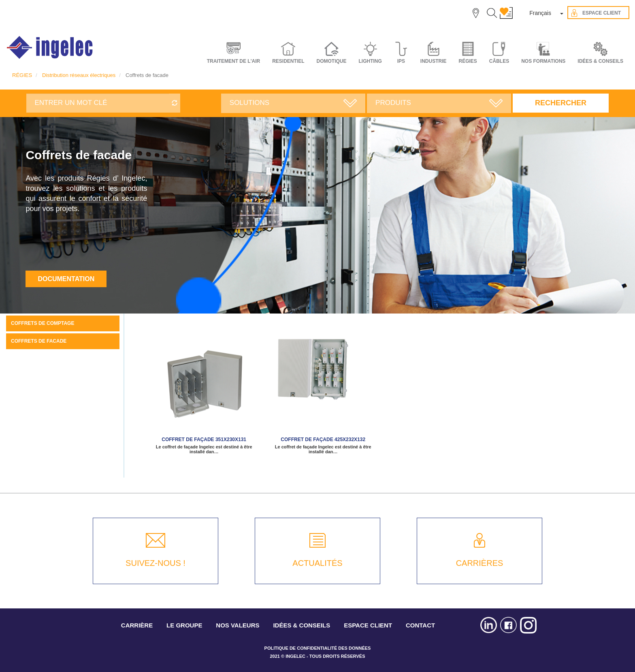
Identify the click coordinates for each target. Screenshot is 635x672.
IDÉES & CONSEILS (600, 61)
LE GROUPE (184, 625)
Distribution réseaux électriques (79, 75)
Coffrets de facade (39, 341)
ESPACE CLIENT (368, 625)
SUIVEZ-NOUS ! (156, 563)
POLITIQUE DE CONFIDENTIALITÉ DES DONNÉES (318, 648)
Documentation (66, 279)
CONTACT (420, 625)
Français (540, 13)
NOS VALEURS (238, 625)
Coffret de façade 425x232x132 (323, 439)
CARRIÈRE (137, 625)
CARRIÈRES (480, 563)
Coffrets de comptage (43, 323)
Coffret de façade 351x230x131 (204, 439)
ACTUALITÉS (317, 563)
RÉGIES (22, 75)
